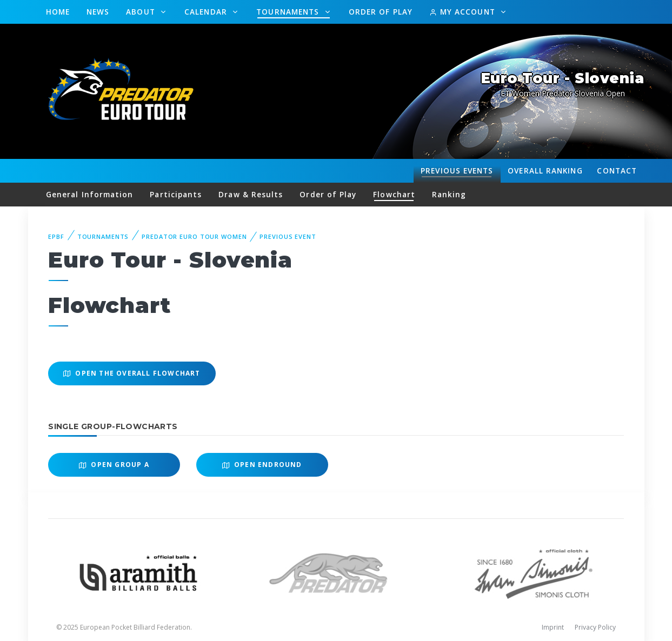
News (98, 12)
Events (457, 171)
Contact (617, 171)
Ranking (545, 171)
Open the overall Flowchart (132, 373)
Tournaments (289, 12)
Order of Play (381, 12)
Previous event (288, 236)
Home (58, 12)
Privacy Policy (595, 627)
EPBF (56, 236)
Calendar (207, 12)
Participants (176, 194)
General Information (90, 194)
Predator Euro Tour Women (194, 236)
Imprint (553, 627)
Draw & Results (251, 194)
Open (114, 465)
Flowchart (394, 194)
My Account (464, 12)
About (142, 12)
